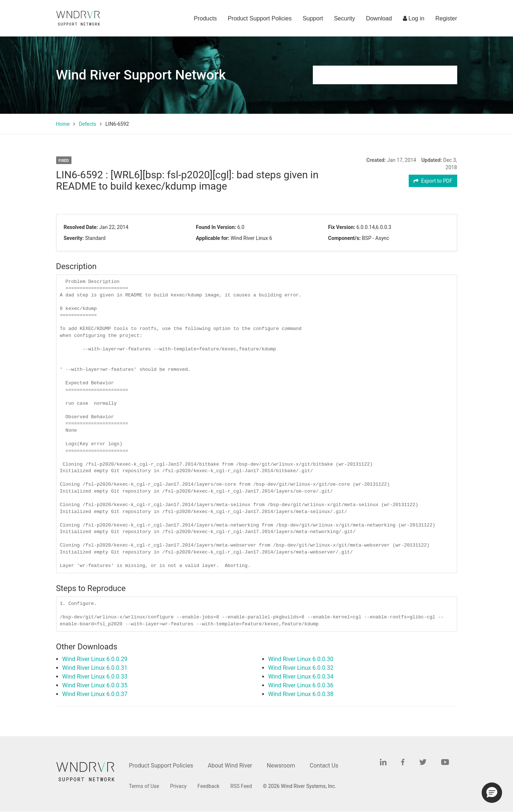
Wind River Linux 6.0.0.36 (301, 685)
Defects (88, 124)
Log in (414, 18)
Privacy (178, 786)
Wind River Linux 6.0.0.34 (301, 677)
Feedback (209, 786)
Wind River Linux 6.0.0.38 (301, 694)
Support (313, 18)
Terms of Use (144, 786)
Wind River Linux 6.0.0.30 (301, 659)
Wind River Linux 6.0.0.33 (95, 677)
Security (345, 18)
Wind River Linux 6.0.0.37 (95, 694)
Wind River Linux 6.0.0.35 (95, 685)
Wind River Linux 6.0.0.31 (95, 668)
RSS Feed (241, 786)
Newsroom (281, 766)
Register (446, 18)
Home (63, 124)
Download (379, 18)
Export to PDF (433, 181)
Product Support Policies (260, 18)
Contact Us (324, 766)
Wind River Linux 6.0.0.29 (95, 659)
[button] (492, 793)
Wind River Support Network (141, 75)
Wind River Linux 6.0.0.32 (301, 668)
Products (205, 18)
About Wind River (230, 766)
